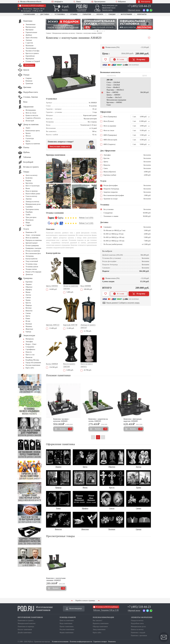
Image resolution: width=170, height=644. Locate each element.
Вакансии (29, 357)
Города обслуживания (33, 363)
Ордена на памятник (33, 144)
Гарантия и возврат (100, 642)
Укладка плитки (31, 269)
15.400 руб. (52, 328)
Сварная (29, 78)
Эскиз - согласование (33, 235)
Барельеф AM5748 (70, 325)
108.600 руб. (86, 289)
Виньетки (29, 311)
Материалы (30, 339)
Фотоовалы (30, 220)
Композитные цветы (33, 131)
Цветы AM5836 (52, 286)
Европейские (30, 56)
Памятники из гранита (26, 620)
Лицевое (29, 284)
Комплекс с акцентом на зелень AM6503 (98, 420)
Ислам (28, 321)
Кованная (29, 81)
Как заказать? (98, 620)
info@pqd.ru (57, 2)
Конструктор (144, 2)
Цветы (28, 141)
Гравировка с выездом (33, 248)
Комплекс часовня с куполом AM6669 (61, 420)
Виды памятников (66, 623)
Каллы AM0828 (52, 364)
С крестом (29, 43)
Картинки (29, 282)
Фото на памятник (32, 238)
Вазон (28, 188)
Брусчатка (29, 183)
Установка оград (31, 264)
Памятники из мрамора (26, 627)
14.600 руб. (52, 289)
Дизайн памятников (25, 633)
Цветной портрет (32, 243)
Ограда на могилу (137, 620)
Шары (28, 223)
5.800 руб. (68, 292)
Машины (29, 326)
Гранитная (29, 83)
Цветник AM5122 (53, 325)
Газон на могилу (31, 196)
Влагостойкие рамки (33, 194)
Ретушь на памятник (33, 251)
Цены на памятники (67, 620)
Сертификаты (30, 349)
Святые (28, 298)
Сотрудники (30, 347)
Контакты (142, 14)
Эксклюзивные (31, 48)
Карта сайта (30, 368)
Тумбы (28, 215)
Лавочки (29, 199)
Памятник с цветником (139, 636)
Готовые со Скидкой (33, 61)
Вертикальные (31, 27)
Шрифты (29, 290)
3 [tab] (97, 31)
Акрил (28, 128)
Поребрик (29, 212)
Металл (28, 136)
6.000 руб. (68, 370)
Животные (29, 329)
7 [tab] (104, 31)
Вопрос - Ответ (31, 344)
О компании (29, 14)
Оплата (100, 14)
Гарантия (87, 14)
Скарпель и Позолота (33, 118)
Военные (29, 324)
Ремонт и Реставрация (33, 272)
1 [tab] (94, 31)
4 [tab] (99, 31)
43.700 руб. (86, 370)
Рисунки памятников (33, 365)
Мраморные (30, 59)
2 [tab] (96, 31)
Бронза (28, 133)
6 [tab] (103, 31)
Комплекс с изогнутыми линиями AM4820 (56, 579)
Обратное (29, 287)
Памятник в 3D (31, 232)
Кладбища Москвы (32, 360)
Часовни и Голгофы (32, 51)
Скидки (112, 14)
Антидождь (30, 256)
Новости (29, 352)
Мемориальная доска (33, 204)
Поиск (77, 2)
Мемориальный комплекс (27, 623)
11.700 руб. (86, 331)
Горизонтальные (31, 32)
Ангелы (28, 295)
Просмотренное (98, 2)
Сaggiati (28, 225)
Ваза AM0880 (86, 286)
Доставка (45, 14)
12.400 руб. (69, 328)
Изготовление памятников (35, 609)
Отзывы (74, 14)
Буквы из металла (32, 115)
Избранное (121, 2)
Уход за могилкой (32, 261)
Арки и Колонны (32, 38)
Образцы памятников (100, 627)
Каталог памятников (25, 629)
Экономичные (31, 24)
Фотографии (126, 14)
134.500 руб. (52, 367)
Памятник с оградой (138, 633)
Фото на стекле (31, 113)
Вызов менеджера (74, 609)
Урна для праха (31, 217)
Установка (60, 14)
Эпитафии (29, 342)
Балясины (29, 178)
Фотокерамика (31, 110)
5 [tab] (101, 31)
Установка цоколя (32, 267)
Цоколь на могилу (137, 629)
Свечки (28, 313)
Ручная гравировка (32, 246)
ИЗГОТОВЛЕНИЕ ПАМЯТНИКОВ (30, 617)
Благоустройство (32, 259)
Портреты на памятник (34, 240)
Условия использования (60, 642)
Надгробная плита (137, 623)
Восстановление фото (33, 253)
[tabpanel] (63, 24)
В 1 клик (119, 59)
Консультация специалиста (60, 146)
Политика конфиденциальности (81, 642)
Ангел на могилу (32, 175)
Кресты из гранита (32, 53)
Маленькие (30, 46)
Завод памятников (99, 629)
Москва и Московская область (30, 2)
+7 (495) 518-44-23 (139, 6)
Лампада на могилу (32, 202)
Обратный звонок (134, 10)
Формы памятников (66, 633)
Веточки (29, 308)
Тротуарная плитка (32, 209)
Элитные (29, 40)
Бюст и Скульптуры (33, 186)
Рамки (28, 319)
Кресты (28, 303)
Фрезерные (30, 30)
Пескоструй (30, 121)
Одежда (28, 332)
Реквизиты (112, 642)
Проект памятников (67, 627)
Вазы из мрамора (32, 191)
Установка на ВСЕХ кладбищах (32, 6)
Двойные (29, 35)
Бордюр (28, 180)
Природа (29, 305)
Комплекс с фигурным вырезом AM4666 (133, 420)
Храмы (28, 300)
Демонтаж (29, 274)
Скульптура (30, 138)
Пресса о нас (30, 355)
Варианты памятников (101, 623)
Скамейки (29, 207)
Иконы (28, 292)
